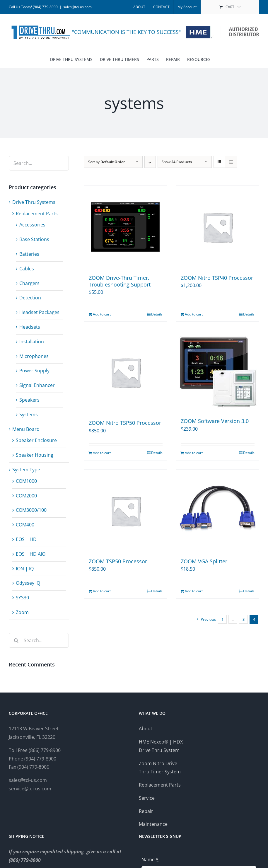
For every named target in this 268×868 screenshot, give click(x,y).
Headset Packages (39, 312)
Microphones (34, 356)
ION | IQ (25, 569)
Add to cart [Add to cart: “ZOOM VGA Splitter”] (194, 591)
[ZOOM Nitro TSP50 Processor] (126, 372)
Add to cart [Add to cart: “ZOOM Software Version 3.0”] (194, 453)
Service (147, 798)
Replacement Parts (37, 214)
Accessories (32, 225)
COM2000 (26, 496)
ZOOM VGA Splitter (204, 561)
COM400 (25, 525)
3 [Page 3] (244, 619)
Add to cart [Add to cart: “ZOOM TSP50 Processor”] (102, 591)
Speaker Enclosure (36, 440)
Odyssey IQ (28, 583)
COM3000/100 (31, 510)
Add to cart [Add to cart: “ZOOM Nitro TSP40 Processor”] (194, 314)
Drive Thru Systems (34, 202)
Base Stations (34, 239)
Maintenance (153, 824)
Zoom (22, 612)
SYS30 (22, 598)
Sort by (106, 162)
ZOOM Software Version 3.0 (215, 421)
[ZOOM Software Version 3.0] (218, 371)
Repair (146, 811)
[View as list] (231, 162)
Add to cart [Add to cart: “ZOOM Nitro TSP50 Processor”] (102, 453)
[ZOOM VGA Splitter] (218, 511)
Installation (32, 342)
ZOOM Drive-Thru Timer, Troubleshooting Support (120, 281)
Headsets (30, 327)
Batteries (29, 254)
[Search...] (39, 640)
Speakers (29, 400)
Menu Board (26, 429)
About (146, 729)
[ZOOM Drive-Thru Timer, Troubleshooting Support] (126, 227)
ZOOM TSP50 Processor (118, 561)
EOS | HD (26, 539)
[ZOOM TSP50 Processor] (126, 511)
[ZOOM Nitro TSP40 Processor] (218, 227)
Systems (29, 415)
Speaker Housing (35, 455)
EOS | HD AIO (31, 554)
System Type (26, 470)
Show (177, 162)
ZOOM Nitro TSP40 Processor (217, 278)
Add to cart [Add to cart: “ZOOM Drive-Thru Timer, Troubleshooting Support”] (102, 314)
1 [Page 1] (222, 619)
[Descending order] (150, 162)
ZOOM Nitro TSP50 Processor (125, 423)
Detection (30, 298)
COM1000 (26, 481)
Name (150, 860)
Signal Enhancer (37, 385)
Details (157, 314)
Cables (27, 269)
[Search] (16, 640)
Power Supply (34, 371)
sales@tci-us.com (77, 7)
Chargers (29, 283)
